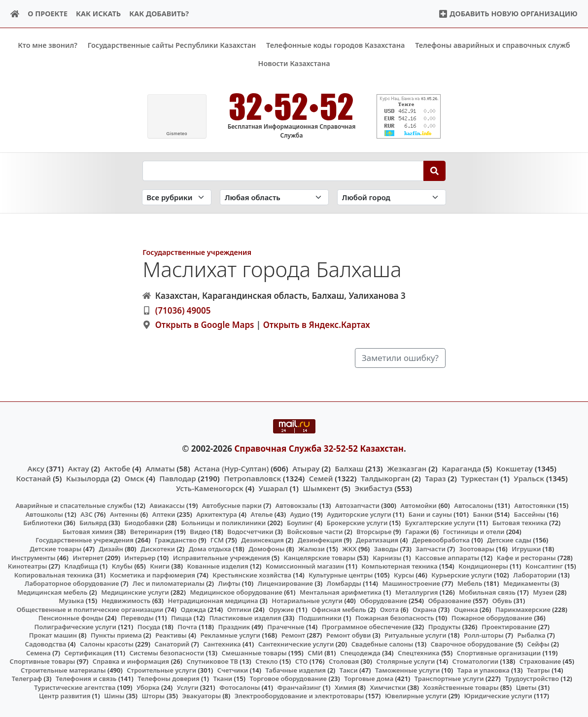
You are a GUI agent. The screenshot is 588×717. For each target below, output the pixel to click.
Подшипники (320, 618)
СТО (302, 661)
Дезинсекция (262, 540)
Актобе (117, 468)
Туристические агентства (75, 687)
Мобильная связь (487, 592)
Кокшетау (515, 468)
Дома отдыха (210, 549)
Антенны (124, 514)
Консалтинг (544, 566)
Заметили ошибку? (400, 358)
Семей (321, 478)
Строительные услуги (161, 670)
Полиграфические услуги (75, 627)
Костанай (34, 478)
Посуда (149, 627)
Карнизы (387, 557)
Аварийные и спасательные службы (74, 505)
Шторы (154, 696)
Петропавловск (252, 478)
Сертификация (88, 652)
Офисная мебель (339, 609)
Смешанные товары (254, 652)
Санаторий (172, 644)
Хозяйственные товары (461, 687)
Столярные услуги (405, 661)
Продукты (445, 627)
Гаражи (417, 532)
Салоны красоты (107, 644)
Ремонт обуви (349, 635)
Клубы (122, 566)
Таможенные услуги (408, 670)
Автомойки (419, 505)
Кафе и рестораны (526, 557)
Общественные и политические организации (90, 609)
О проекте (48, 14)
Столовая (344, 661)
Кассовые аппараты (447, 557)
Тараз (435, 478)
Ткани (223, 679)
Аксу (36, 468)
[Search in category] (177, 197)
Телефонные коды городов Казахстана (335, 45)
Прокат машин (53, 635)
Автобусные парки (232, 505)
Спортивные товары (43, 661)
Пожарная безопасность (395, 618)
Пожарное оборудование (492, 618)
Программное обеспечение (366, 627)
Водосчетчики (250, 532)
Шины (114, 696)
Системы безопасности (167, 652)
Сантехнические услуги (296, 644)
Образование (450, 601)
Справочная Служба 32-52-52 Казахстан (319, 448)
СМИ (315, 652)
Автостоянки (535, 505)
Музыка (71, 601)
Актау (79, 468)
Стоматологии (476, 661)
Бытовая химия (88, 532)
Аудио (300, 514)
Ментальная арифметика (341, 592)
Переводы (137, 618)
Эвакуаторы (201, 696)
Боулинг (300, 523)
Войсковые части (315, 532)
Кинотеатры (28, 566)
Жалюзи (311, 549)
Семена (38, 652)
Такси (349, 670)
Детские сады (509, 540)
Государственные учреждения (197, 252)
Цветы (526, 687)
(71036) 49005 (183, 310)
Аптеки (164, 514)
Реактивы (171, 635)
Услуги (188, 687)
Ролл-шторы (484, 635)
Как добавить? (159, 14)
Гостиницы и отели (474, 532)
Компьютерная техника (399, 566)
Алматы (160, 468)
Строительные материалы (63, 670)
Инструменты (34, 557)
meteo (177, 134)
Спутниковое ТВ (212, 661)
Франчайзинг (299, 687)
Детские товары (55, 549)
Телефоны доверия (169, 679)
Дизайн (111, 549)
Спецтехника (418, 652)
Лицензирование (285, 583)
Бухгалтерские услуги (440, 523)
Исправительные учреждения (222, 557)
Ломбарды (344, 583)
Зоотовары (477, 549)
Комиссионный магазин (305, 566)
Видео (200, 532)
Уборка (148, 687)
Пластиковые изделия (245, 618)
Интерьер (140, 557)
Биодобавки (144, 523)
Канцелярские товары (319, 557)
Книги (160, 566)
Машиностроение (411, 583)
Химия (346, 687)
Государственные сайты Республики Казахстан (172, 45)
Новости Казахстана (294, 63)
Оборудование (383, 601)
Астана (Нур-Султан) (231, 468)
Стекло (267, 661)
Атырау (306, 468)
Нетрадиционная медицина (213, 601)
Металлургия (417, 592)
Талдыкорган (385, 478)
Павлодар (177, 478)
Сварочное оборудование (472, 644)
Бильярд (93, 523)
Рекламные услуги (231, 635)
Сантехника (222, 644)
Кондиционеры (483, 566)
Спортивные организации (499, 652)
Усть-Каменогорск (210, 488)
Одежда (194, 609)
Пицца (181, 618)
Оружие (281, 609)
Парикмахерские (523, 609)
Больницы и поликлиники (223, 523)
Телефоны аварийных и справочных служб (493, 45)
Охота (389, 609)
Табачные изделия (295, 670)
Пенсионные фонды (71, 618)
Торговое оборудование (288, 679)
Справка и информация (131, 661)
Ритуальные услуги (415, 635)
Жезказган (407, 468)
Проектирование (509, 627)
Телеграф (27, 679)
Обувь (502, 601)
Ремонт (294, 635)
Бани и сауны (430, 514)
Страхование (540, 661)
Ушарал (273, 488)
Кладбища (81, 566)
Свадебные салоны (382, 644)
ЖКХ (349, 549)
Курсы (404, 574)
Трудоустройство (532, 679)
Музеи (543, 592)
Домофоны (266, 549)
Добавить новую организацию (508, 14)
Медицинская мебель (52, 592)
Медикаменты (526, 583)
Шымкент (321, 488)
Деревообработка (441, 540)
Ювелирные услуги (416, 696)
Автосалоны (473, 505)
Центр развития (65, 696)
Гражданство (176, 540)
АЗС (86, 514)
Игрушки (526, 549)
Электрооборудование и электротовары (299, 696)
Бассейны (529, 514)
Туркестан (480, 478)
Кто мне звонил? (48, 45)
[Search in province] (274, 197)
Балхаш (349, 468)
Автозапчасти (357, 505)
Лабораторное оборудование (72, 583)
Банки (483, 514)
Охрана (425, 609)
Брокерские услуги (357, 523)
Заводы (386, 549)
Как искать (98, 14)
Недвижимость (126, 601)
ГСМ (217, 540)
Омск (134, 478)
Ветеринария (151, 532)
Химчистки (388, 687)
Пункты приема (116, 635)
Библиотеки (43, 523)
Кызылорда (88, 478)
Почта (187, 627)
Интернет (88, 557)
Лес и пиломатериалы (169, 583)
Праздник (234, 627)
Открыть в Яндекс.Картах (317, 325)
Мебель (470, 583)
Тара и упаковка (484, 670)
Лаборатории (535, 574)
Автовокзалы (297, 505)
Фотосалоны (240, 687)
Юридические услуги (498, 696)
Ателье (262, 514)
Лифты (229, 583)
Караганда (461, 468)
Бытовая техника (520, 523)
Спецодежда (360, 652)
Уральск (529, 478)
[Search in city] (392, 197)
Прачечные (286, 627)
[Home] (15, 14)
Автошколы (44, 514)
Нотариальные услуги (307, 601)
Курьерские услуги (462, 574)
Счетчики (233, 670)
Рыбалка (532, 635)
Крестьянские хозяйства (252, 574)
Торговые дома (369, 679)
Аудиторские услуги (359, 514)
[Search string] (283, 171)
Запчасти (431, 549)
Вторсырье (374, 532)
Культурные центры (341, 574)
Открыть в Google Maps (205, 325)
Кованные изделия (217, 566)
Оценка (466, 609)
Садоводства (46, 644)
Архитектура (217, 514)
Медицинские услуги (135, 592)
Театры (538, 670)
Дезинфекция (320, 540)
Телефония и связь (86, 679)
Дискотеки (158, 549)
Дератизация (377, 540)
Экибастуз (373, 488)
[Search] (434, 171)
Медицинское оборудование (236, 592)
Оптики (239, 609)
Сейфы (538, 644)
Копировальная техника (53, 574)
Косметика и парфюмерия (153, 574)
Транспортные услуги (449, 679)
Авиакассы (167, 505)
